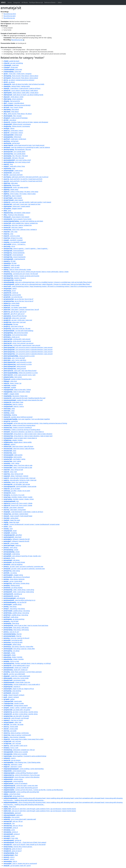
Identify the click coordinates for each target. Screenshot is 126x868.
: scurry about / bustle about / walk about (21, 90)
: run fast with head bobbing (18, 331)
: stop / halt (10, 472)
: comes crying (13, 779)
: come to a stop (12, 236)
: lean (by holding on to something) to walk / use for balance (27, 147)
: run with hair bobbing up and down (23, 221)
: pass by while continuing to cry (19, 600)
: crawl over (11, 65)
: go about (9, 82)
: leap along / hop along (14, 609)
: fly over (11, 324)
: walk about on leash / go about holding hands (23, 95)
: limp (8, 164)
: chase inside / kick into (17, 682)
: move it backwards (15, 257)
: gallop (9, 699)
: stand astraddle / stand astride (20, 486)
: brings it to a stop (13, 238)
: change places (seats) (16, 705)
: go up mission (12, 760)
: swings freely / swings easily (17, 86)
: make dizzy (13, 280)
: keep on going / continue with (17, 735)
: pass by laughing (13, 564)
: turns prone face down (15, 335)
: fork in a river (11, 661)
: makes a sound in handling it (18, 427)
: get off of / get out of (14, 314)
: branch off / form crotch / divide (18, 503)
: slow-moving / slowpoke (14, 737)
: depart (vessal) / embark (14, 695)
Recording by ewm (10, 16)
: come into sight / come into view (21, 786)
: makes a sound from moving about (19, 425)
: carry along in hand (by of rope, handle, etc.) (22, 556)
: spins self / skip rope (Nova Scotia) (20, 371)
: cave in (10, 758)
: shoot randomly (13, 99)
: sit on (9, 246)
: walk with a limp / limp (14, 166)
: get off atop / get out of (15, 312)
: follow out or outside (16, 752)
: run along (10, 573)
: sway (9, 409)
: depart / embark (11, 697)
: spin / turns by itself (14, 358)
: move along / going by (14, 579)
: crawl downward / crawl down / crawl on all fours (23, 512)
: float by (13, 634)
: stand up (11, 293)
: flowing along (12, 585)
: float (11, 853)
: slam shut (10, 381)
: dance (9, 128)
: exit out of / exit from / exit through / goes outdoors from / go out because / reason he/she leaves (40, 809)
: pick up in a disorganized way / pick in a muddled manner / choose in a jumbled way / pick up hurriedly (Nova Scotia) (48, 282)
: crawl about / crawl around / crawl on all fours (22, 88)
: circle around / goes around (17, 341)
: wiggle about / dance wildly (18, 442)
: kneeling (10, 533)
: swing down (11, 518)
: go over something (13, 63)
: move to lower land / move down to (20, 438)
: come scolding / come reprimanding (24, 769)
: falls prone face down (16, 333)
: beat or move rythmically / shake (17, 270)
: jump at (11, 828)
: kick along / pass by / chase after (18, 647)
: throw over (11, 67)
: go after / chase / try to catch (17, 491)
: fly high (10, 261)
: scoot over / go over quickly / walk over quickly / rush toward (27, 202)
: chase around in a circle (19, 356)
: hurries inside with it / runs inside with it (22, 684)
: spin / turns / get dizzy (15, 360)
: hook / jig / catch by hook (16, 482)
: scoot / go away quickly (16, 187)
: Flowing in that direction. (14, 215)
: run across (12, 173)
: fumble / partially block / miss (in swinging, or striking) (27, 663)
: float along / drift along (16, 628)
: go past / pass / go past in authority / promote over (23, 566)
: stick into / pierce (13, 227)
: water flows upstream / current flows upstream (23, 672)
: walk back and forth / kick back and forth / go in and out (26, 177)
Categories (17, 2)
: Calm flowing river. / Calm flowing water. (22, 762)
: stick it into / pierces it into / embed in (20, 229)
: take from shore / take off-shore (18, 446)
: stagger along (13, 575)
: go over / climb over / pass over (18, 320)
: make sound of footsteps (16, 118)
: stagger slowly (11, 394)
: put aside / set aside (13, 724)
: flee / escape (13, 116)
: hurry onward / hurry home (17, 219)
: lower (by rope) (12, 520)
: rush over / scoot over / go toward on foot (22, 204)
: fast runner (13, 377)
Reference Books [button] (50, 2)
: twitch (10, 288)
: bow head (12, 537)
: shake (9, 413)
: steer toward (13, 198)
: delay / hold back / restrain (16, 476)
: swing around (15, 366)
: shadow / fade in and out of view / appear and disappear (26, 122)
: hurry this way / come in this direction (21, 777)
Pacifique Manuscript (36, 2)
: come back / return (13, 130)
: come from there (12, 794)
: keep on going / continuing (16, 733)
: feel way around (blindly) (17, 105)
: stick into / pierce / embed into (18, 225)
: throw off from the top (15, 316)
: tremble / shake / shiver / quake (18, 497)
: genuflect (13, 535)
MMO (3, 2)
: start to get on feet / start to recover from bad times (26, 625)
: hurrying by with (13, 640)
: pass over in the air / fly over (17, 328)
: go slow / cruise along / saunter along (21, 712)
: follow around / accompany (17, 124)
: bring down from (14, 796)
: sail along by (14, 598)
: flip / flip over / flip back (16, 156)
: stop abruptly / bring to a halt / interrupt (20, 480)
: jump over (13, 69)
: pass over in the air (13, 326)
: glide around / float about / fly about (18, 114)
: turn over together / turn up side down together (27, 419)
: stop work (11, 693)
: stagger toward (13, 208)
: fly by (9, 558)
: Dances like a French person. (18, 847)
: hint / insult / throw (13, 107)
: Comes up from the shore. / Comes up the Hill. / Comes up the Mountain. (33, 790)
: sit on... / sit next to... (15, 244)
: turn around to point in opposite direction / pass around (28, 347)
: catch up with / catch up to (15, 745)
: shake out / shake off (16, 668)
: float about (11, 109)
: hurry (9, 493)
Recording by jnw (9, 18)
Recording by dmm (10, 14)
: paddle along (12, 604)
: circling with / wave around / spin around (22, 345)
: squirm (9, 444)
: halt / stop (10, 232)
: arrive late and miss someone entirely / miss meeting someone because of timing (35, 423)
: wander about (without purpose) (18, 417)
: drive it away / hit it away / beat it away (20, 194)
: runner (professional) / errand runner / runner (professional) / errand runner (32, 524)
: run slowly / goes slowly (15, 307)
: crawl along (12, 554)
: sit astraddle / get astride (17, 484)
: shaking (10, 415)
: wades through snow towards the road (23, 400)
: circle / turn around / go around (18, 343)
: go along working (14, 619)
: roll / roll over (12, 741)
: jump (9, 830)
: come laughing (13, 781)
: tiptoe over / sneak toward (17, 206)
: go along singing (13, 588)
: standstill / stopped (13, 240)
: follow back (13, 135)
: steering (12, 545)
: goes (7, 211)
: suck (8, 526)
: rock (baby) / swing (14, 459)
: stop (8, 234)
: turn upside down (14, 152)
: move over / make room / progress (17, 74)
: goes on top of (13, 849)
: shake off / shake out (15, 670)
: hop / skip (11, 838)
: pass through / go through (16, 718)
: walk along (11, 617)
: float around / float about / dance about (21, 76)
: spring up (12, 840)
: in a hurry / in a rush (14, 495)
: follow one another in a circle (21, 373)
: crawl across (13, 171)
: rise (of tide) (11, 621)
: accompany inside (14, 680)
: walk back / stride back (15, 139)
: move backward (14, 251)
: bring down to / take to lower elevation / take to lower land (28, 436)
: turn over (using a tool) (17, 160)
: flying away (12, 185)
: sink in (9, 857)
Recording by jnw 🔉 (18, 40)
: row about (10, 120)
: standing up (13, 594)
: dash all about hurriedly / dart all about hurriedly (24, 84)
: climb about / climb (13, 97)
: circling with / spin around (17, 339)
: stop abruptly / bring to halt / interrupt (19, 478)
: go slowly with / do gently (17, 710)
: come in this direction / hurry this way (22, 775)
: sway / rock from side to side (18, 465)
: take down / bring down (15, 510)
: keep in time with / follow (17, 390)
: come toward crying (15, 771)
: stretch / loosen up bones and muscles (21, 276)
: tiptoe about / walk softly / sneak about (21, 93)
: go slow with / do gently (16, 716)
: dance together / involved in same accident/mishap (25, 756)
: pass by (11, 596)
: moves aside (11, 727)
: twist (10, 451)
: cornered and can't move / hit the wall (21, 274)
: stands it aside (14, 703)
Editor (60, 2)
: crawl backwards (14, 259)
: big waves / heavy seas (15, 396)
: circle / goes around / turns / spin (20, 375)
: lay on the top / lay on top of (18, 299)
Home (10, 2)
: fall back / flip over (14, 158)
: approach (12, 813)
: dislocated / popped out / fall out (19, 750)
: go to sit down (12, 489)
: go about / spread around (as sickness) (19, 80)
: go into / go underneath (14, 674)
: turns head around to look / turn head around (24, 145)
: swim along (10, 548)
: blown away (11, 189)
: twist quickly (13, 455)
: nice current (11, 817)
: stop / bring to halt (13, 470)
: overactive (11, 421)
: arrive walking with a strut (17, 665)
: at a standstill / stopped (15, 242)
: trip (11, 501)
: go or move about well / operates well (20, 819)
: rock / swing (12, 461)
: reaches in (12, 687)
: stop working (12, 691)
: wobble (10, 385)
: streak (11, 550)
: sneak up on (12, 337)
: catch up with (12, 265)
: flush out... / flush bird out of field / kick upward (25, 842)
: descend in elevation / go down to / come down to (24, 432)
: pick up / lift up (13, 821)
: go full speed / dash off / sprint (17, 866)
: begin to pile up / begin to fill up (19, 689)
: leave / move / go (12, 383)
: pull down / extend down (16, 514)
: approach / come (13, 764)
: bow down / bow (13, 402)
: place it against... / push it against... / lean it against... (26, 248)
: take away (11, 183)
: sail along (11, 560)
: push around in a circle (17, 362)
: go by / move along (13, 581)
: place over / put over (15, 318)
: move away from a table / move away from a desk (23, 739)
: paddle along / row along (17, 611)
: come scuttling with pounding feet (21, 792)
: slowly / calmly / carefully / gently (18, 708)
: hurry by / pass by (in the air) (16, 638)
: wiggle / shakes (13, 440)
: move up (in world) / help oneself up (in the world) (24, 844)
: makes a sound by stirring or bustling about (22, 430)
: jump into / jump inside (16, 678)
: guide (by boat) (11, 61)
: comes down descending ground (21, 788)
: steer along (12, 571)
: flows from (10, 807)
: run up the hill (15, 602)
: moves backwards (14, 253)
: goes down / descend (13, 507)
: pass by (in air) (11, 632)
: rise (9, 823)
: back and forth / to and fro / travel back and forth (23, 179)
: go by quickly (12, 295)
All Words (25, 2)
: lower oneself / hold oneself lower (18, 516)
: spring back (11, 141)
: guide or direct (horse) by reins (17, 379)
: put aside (10, 731)
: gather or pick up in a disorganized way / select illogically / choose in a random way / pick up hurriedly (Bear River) (47, 284)
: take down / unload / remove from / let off (21, 310)
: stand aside (13, 701)
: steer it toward (12, 196)
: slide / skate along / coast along (19, 590)
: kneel (10, 531)
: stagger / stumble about (14, 103)
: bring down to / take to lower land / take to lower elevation (28, 434)
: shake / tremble (13, 657)
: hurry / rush (11, 748)
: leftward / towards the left (17, 539)
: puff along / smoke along (16, 583)
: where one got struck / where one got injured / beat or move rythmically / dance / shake (36, 272)
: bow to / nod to (13, 404)
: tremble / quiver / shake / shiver (19, 499)
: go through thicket (14, 562)
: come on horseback (15, 783)
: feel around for (12, 101)
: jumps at (11, 832)
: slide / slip (12, 722)
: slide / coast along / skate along (19, 592)
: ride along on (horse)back (17, 577)
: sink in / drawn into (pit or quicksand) (20, 863)
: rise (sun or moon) (13, 720)
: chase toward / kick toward (16, 217)
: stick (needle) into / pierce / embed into (21, 223)
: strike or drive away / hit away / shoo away (21, 192)
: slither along (12, 644)
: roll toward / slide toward (17, 213)
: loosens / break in (15, 278)
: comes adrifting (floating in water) (21, 773)
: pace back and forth (13, 175)
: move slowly (12, 303)
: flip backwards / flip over (17, 149)
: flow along (10, 606)
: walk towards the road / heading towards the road (24, 398)
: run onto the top (13, 297)
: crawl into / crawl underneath (17, 676)
